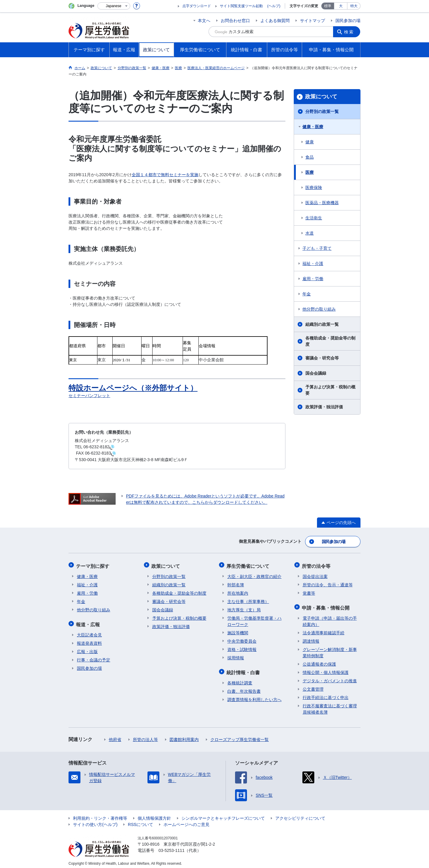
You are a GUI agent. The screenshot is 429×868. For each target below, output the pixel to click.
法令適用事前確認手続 (324, 630)
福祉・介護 (313, 263)
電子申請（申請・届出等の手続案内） (330, 618)
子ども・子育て (317, 248)
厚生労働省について (249, 564)
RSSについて (140, 821)
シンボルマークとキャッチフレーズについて (223, 815)
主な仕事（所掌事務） (248, 599)
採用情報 (236, 656)
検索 (350, 32)
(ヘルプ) (274, 6)
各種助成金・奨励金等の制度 (330, 341)
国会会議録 (316, 373)
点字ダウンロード (197, 6)
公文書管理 (313, 686)
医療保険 (314, 187)
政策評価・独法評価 (324, 407)
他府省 (115, 736)
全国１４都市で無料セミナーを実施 (165, 175)
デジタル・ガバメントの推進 (330, 678)
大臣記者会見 (89, 632)
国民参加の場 (348, 21)
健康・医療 (313, 127)
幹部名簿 (236, 583)
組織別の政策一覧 (322, 324)
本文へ (204, 21)
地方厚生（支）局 (244, 608)
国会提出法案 (315, 574)
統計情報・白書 (244, 670)
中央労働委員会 (242, 639)
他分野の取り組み (319, 309)
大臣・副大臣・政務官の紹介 (254, 574)
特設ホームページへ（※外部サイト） (136, 388)
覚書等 (309, 591)
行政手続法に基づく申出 (326, 694)
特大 (354, 6)
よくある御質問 (275, 21)
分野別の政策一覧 (322, 111)
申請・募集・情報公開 (327, 605)
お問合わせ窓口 (235, 21)
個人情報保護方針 (154, 815)
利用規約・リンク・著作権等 (100, 815)
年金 (307, 294)
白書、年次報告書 (244, 688)
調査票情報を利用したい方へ (254, 696)
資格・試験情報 (242, 647)
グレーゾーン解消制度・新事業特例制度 (330, 649)
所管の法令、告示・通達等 (328, 583)
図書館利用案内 (184, 736)
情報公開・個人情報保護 (326, 669)
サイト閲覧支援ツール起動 (241, 6)
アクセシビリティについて (300, 815)
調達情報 (311, 638)
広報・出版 (87, 648)
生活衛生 (314, 218)
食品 (310, 157)
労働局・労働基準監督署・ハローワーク (254, 619)
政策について (321, 97)
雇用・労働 (313, 279)
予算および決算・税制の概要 (330, 390)
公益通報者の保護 (319, 661)
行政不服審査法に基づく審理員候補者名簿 (330, 706)
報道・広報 (89, 622)
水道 (310, 233)
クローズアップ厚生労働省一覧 (240, 736)
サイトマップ (313, 21)
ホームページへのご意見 (186, 821)
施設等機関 (238, 631)
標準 (328, 6)
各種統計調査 (240, 680)
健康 (310, 142)
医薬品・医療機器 (322, 203)
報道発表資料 (89, 640)
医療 (310, 172)
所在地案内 (238, 591)
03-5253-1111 (171, 847)
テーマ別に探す (94, 564)
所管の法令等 (317, 564)
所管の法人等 (145, 736)
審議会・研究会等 (322, 358)
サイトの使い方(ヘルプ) (95, 821)
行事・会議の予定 (94, 657)
